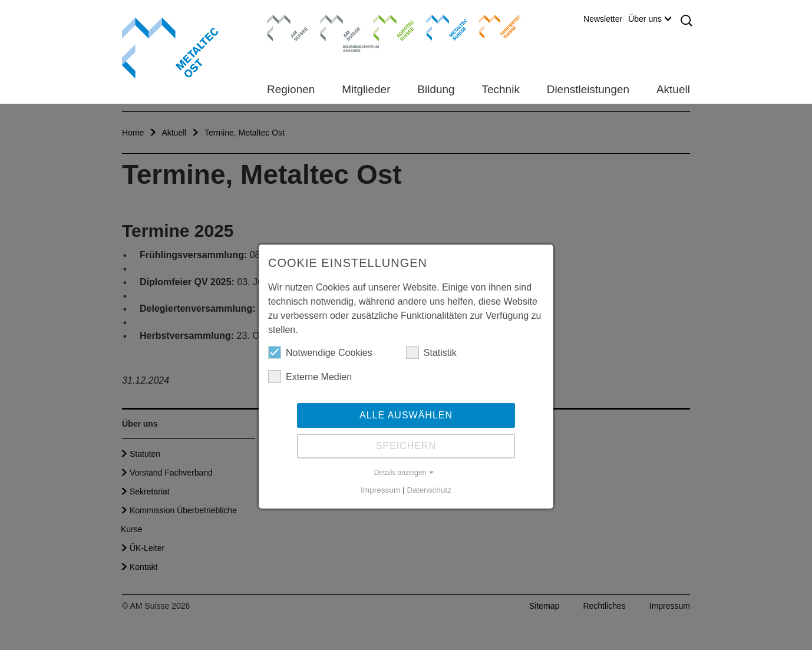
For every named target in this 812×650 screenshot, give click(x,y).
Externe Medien (310, 377)
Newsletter (603, 19)
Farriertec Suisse (494, 27)
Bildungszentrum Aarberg (341, 27)
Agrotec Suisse (385, 27)
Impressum (380, 490)
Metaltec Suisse (439, 27)
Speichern (406, 446)
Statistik (431, 352)
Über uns (650, 19)
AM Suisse (284, 21)
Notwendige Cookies (320, 352)
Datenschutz (429, 490)
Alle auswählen (406, 415)
